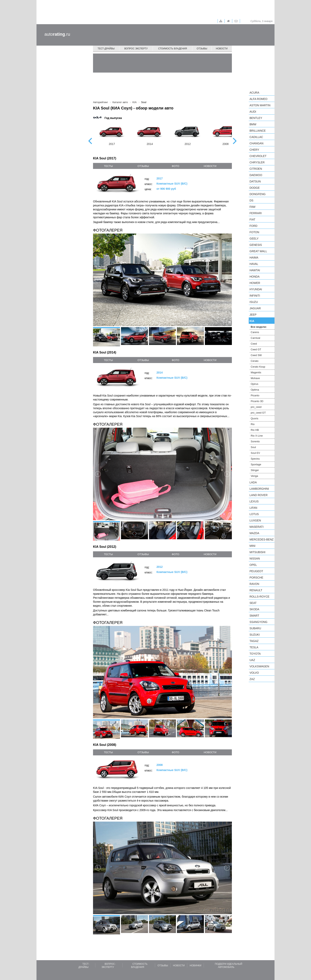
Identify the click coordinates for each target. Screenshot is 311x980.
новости (210, 166)
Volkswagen (259, 666)
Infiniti (255, 296)
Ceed (254, 344)
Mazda (254, 533)
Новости (222, 49)
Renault (256, 590)
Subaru (255, 628)
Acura (254, 93)
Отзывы (202, 49)
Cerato (255, 361)
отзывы (143, 166)
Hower (255, 283)
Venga (254, 476)
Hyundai (256, 289)
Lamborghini (259, 489)
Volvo (254, 673)
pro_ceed (256, 407)
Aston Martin (260, 105)
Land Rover (259, 495)
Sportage (256, 464)
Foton (254, 232)
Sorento (255, 441)
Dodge (255, 188)
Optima (255, 390)
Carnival (255, 338)
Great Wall (258, 251)
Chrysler (257, 162)
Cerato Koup (258, 367)
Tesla (254, 647)
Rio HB (255, 430)
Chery (254, 150)
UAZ (252, 660)
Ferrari (256, 213)
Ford (253, 226)
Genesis (256, 245)
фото (175, 166)
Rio (253, 424)
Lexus (254, 501)
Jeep (253, 315)
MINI (252, 546)
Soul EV (255, 453)
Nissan (255, 558)
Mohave (255, 378)
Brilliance (258, 131)
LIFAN (253, 508)
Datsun (255, 181)
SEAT (253, 603)
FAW (252, 207)
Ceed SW (256, 355)
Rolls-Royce (259, 597)
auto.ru (57, 34)
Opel (253, 565)
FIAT (252, 219)
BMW (253, 124)
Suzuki (255, 635)
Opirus (254, 384)
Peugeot (256, 571)
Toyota (255, 654)
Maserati (257, 527)
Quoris (254, 418)
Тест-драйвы (106, 49)
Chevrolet (258, 156)
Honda (255, 277)
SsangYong (258, 622)
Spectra (255, 459)
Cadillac (256, 137)
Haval (254, 264)
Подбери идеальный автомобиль (228, 966)
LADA (253, 482)
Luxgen (255, 520)
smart (254, 616)
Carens (255, 332)
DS (251, 200)
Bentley (256, 118)
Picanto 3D (257, 401)
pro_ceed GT (258, 413)
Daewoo (256, 175)
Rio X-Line (257, 436)
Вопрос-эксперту (108, 966)
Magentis (256, 372)
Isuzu (254, 302)
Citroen (256, 169)
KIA (252, 321)
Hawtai (255, 270)
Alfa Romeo (258, 99)
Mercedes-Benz (262, 539)
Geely (254, 239)
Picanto (255, 395)
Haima (254, 258)
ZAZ (252, 679)
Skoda (254, 609)
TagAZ (254, 641)
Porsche (256, 578)
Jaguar (255, 308)
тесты (108, 166)
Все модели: (259, 327)
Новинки (195, 966)
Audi (253, 112)
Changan (256, 143)
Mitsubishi (257, 552)
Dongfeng (258, 194)
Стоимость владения (172, 49)
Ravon (254, 584)
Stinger (255, 470)
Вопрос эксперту (136, 49)
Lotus (254, 514)
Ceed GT (256, 349)
